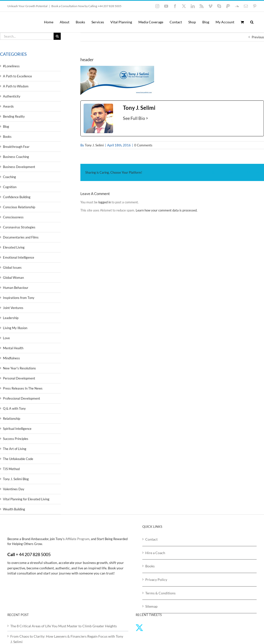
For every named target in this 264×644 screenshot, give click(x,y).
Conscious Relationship (19, 207)
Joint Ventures (13, 308)
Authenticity (12, 96)
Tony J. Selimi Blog (16, 479)
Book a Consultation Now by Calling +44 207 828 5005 (86, 6)
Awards (8, 106)
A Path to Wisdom (16, 86)
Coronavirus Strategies (19, 227)
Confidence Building (17, 197)
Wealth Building (14, 509)
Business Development (19, 167)
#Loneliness (11, 66)
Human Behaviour (16, 288)
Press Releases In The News (23, 388)
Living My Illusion (15, 328)
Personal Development (19, 378)
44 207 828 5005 (35, 554)
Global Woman (13, 278)
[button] (252, 22)
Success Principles (16, 439)
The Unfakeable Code (18, 459)
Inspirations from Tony (19, 298)
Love (6, 338)
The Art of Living (15, 449)
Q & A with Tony (14, 408)
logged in (105, 202)
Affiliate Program (77, 539)
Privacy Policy (156, 580)
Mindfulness (11, 358)
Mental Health (13, 348)
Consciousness (13, 217)
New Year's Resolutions (19, 368)
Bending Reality (14, 116)
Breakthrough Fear (16, 147)
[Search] (57, 36)
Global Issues (12, 267)
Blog (6, 126)
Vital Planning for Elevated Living (26, 499)
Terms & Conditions (160, 593)
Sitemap (151, 606)
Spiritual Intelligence (17, 429)
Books (7, 137)
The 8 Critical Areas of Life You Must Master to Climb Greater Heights (64, 626)
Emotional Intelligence (19, 257)
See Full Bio (134, 118)
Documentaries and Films (21, 237)
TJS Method (11, 469)
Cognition (10, 187)
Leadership (11, 318)
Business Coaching (16, 157)
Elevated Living (14, 247)
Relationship (12, 419)
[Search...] (27, 36)
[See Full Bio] (147, 118)
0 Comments (143, 145)
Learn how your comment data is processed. (167, 210)
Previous (258, 37)
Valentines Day (14, 489)
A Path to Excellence (17, 76)
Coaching (9, 177)
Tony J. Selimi (94, 145)
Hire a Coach (155, 553)
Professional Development (22, 398)
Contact (151, 539)
